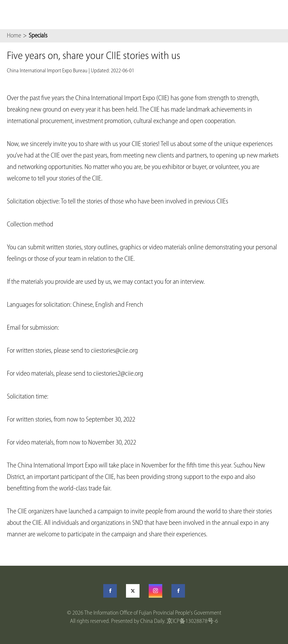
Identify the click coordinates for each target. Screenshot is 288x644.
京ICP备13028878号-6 (192, 621)
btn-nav (277, 15)
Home (14, 36)
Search (256, 15)
